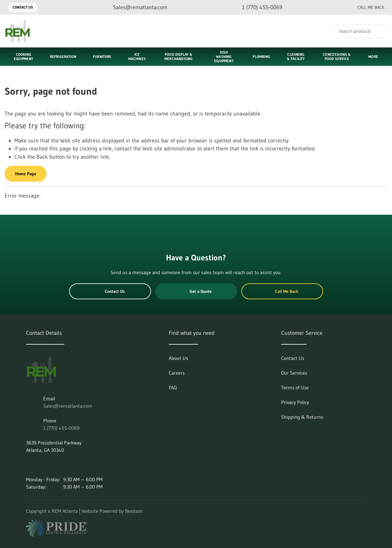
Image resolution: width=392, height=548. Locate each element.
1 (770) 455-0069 (61, 428)
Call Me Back (366, 7)
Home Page (26, 174)
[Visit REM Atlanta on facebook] (55, 465)
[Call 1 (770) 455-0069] (257, 8)
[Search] (360, 31)
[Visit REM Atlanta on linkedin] (29, 465)
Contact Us (23, 7)
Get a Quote (196, 291)
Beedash (134, 511)
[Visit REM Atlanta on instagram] (42, 465)
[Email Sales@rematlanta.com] (135, 8)
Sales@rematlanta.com (68, 406)
